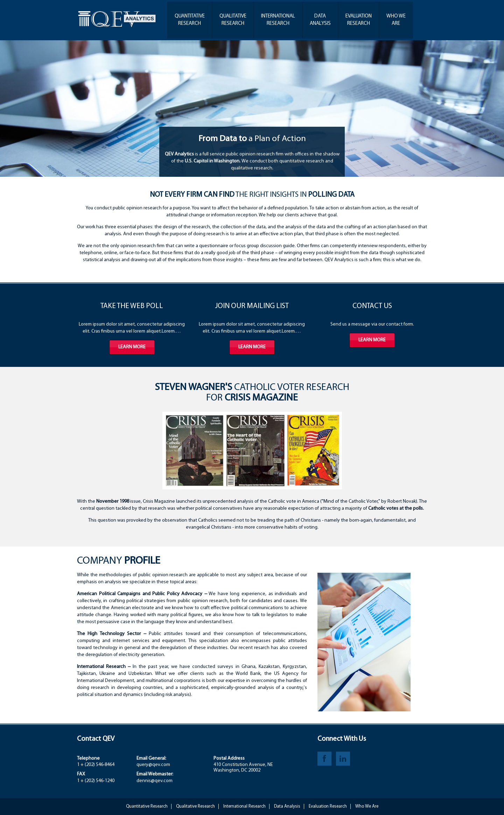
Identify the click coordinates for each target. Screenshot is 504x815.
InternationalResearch (278, 20)
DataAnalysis (320, 20)
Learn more (132, 347)
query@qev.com (153, 765)
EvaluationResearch (359, 20)
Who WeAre (396, 20)
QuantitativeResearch (190, 20)
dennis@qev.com (155, 781)
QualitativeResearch (233, 20)
